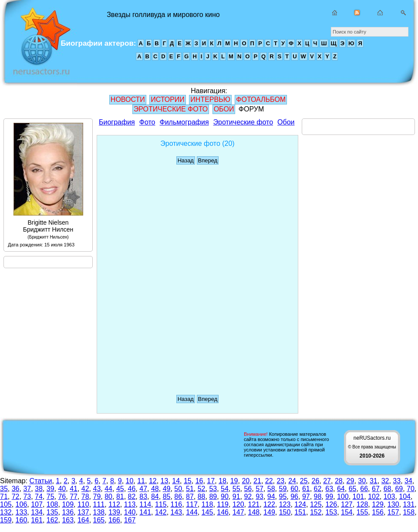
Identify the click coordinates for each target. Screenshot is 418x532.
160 (22, 520)
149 (269, 512)
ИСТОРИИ (168, 99)
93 (260, 497)
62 (318, 489)
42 (85, 489)
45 (120, 489)
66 (364, 489)
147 (238, 512)
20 (246, 481)
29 (351, 481)
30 (362, 481)
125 (316, 504)
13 (165, 481)
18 (222, 481)
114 (145, 504)
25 (304, 481)
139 (114, 512)
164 (83, 520)
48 (155, 489)
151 (300, 512)
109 (68, 504)
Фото (147, 122)
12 (153, 481)
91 (236, 497)
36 (16, 489)
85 (167, 497)
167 (130, 520)
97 (306, 497)
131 (409, 504)
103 (389, 497)
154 (347, 512)
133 (22, 512)
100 (343, 497)
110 (83, 504)
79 (97, 497)
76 (62, 497)
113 (130, 504)
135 (52, 512)
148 (254, 512)
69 (399, 489)
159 (6, 520)
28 (339, 481)
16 (199, 481)
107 (37, 504)
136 (68, 512)
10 (130, 481)
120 (238, 504)
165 (99, 520)
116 (177, 504)
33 (397, 481)
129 (378, 504)
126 (331, 504)
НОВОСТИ (128, 99)
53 (213, 489)
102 (374, 497)
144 (192, 512)
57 (260, 489)
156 (378, 512)
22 (269, 481)
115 (161, 504)
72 (16, 497)
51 (190, 489)
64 (341, 489)
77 (74, 497)
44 (108, 489)
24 (292, 481)
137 (83, 512)
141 (145, 512)
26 (316, 481)
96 (294, 497)
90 (225, 497)
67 (376, 489)
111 (99, 504)
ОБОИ (224, 109)
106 (22, 504)
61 (306, 489)
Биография (117, 122)
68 (388, 489)
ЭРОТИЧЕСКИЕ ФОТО (171, 109)
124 (300, 504)
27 (327, 481)
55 (236, 489)
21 (257, 481)
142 (161, 512)
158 (409, 512)
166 (114, 520)
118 (207, 504)
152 (316, 512)
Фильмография (184, 122)
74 (39, 497)
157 (393, 512)
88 (202, 497)
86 (178, 497)
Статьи (41, 481)
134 (37, 512)
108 (52, 504)
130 (393, 504)
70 (411, 489)
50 (178, 489)
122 (269, 504)
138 (99, 512)
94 (271, 497)
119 (223, 504)
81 (120, 497)
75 (51, 497)
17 (211, 481)
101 (359, 497)
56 (248, 489)
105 (6, 504)
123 (285, 504)
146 (223, 512)
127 (347, 504)
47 (143, 489)
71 (4, 497)
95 (283, 497)
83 (143, 497)
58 (271, 489)
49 (167, 489)
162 (52, 520)
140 (130, 512)
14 (176, 481)
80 (108, 497)
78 (85, 497)
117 (192, 504)
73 (27, 497)
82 (132, 497)
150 (285, 512)
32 (385, 481)
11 (141, 481)
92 (248, 497)
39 (51, 489)
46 (132, 489)
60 (294, 489)
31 (374, 481)
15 (188, 481)
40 (62, 489)
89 (213, 497)
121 (254, 504)
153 (331, 512)
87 (190, 497)
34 (408, 481)
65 (353, 489)
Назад (186, 160)
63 (329, 489)
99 (329, 497)
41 (74, 489)
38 (39, 489)
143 (177, 512)
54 (225, 489)
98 (318, 497)
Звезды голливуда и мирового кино (39, 44)
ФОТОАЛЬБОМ (261, 99)
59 (283, 489)
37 (27, 489)
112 (114, 504)
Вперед (208, 160)
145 (207, 512)
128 (362, 504)
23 (280, 481)
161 (37, 520)
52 (202, 489)
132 (6, 512)
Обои (286, 122)
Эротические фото (243, 122)
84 (155, 497)
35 (4, 489)
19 (234, 481)
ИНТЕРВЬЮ (210, 99)
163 (68, 520)
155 (362, 512)
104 (405, 497)
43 (97, 489)
